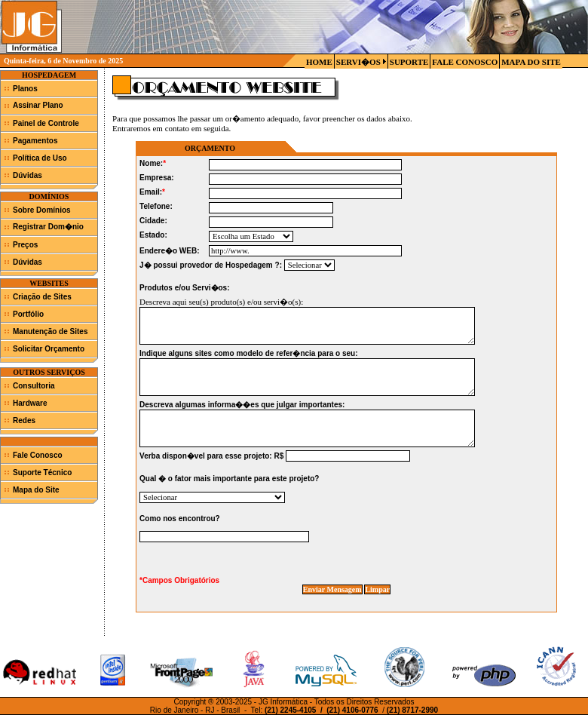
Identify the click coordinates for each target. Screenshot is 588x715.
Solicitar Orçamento (49, 349)
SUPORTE (409, 62)
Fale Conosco (38, 455)
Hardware (30, 403)
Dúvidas (28, 175)
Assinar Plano (38, 105)
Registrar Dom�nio (48, 227)
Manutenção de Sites (50, 331)
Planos (25, 89)
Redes (24, 420)
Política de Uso (40, 158)
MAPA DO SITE (531, 62)
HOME (319, 62)
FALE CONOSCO (465, 62)
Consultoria (34, 386)
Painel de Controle (46, 123)
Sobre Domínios (42, 210)
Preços (25, 245)
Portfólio (28, 314)
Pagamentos (35, 141)
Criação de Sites (42, 297)
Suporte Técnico (42, 473)
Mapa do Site (36, 490)
